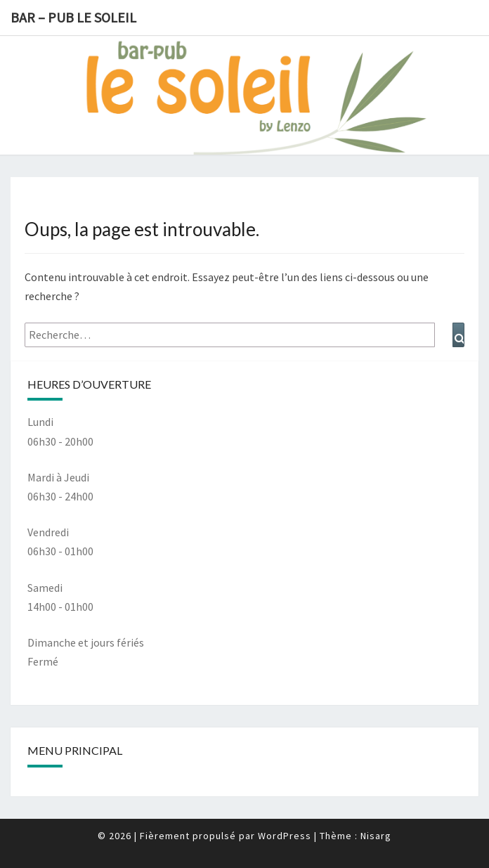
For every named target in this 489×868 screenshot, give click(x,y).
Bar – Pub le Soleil (73, 17)
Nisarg (376, 836)
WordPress (285, 836)
